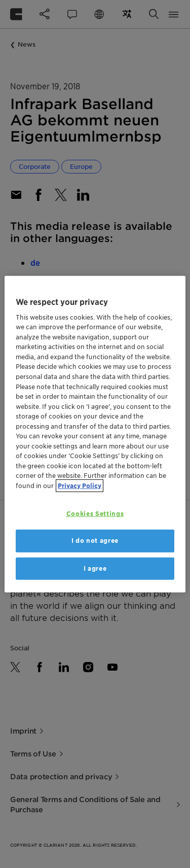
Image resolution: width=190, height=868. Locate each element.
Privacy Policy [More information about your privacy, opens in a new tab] (80, 485)
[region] (95, 434)
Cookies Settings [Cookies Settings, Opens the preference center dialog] (95, 514)
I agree (95, 568)
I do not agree (95, 541)
